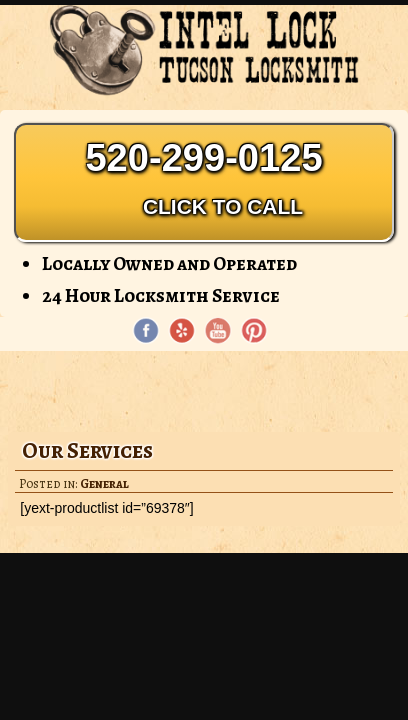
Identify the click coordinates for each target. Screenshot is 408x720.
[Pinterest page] (254, 331)
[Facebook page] (146, 331)
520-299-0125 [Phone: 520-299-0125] (203, 182)
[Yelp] (182, 331)
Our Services (87, 450)
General (104, 483)
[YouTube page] (218, 331)
